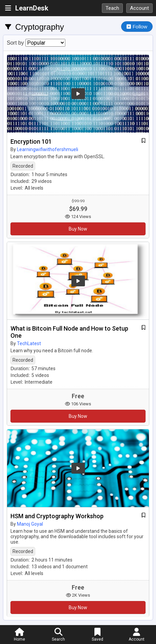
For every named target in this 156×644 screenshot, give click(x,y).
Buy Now (78, 229)
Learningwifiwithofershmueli (48, 149)
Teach (112, 8)
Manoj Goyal (30, 524)
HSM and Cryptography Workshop (57, 516)
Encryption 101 (31, 141)
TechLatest (29, 343)
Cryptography (40, 27)
